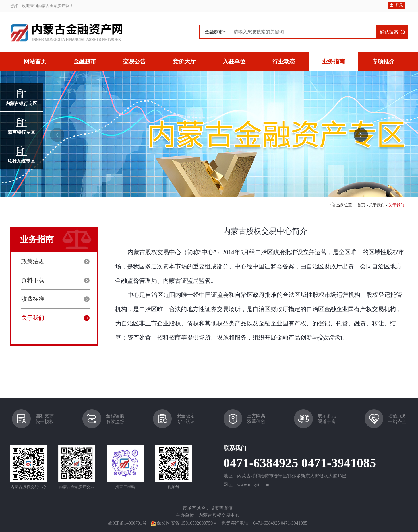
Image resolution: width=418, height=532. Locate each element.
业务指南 (334, 61)
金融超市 (85, 61)
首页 (361, 205)
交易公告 (134, 61)
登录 (399, 5)
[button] (361, 135)
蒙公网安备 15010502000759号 (187, 523)
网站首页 (35, 61)
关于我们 (33, 318)
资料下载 (33, 280)
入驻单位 (234, 61)
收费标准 (33, 299)
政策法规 (33, 261)
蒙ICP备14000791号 (127, 523)
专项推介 (383, 61)
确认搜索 (389, 32)
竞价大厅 (184, 61)
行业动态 (284, 61)
